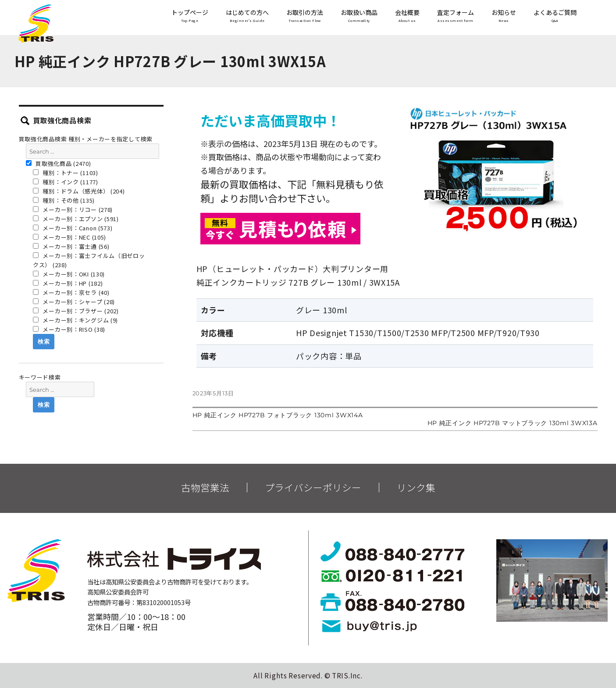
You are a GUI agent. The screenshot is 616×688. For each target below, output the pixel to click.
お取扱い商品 (359, 16)
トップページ (190, 16)
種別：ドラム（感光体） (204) (79, 191)
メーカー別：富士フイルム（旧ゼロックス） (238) (89, 260)
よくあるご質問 (555, 16)
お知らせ (504, 16)
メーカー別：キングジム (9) (75, 320)
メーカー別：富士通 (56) (71, 246)
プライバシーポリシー (313, 487)
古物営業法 (205, 487)
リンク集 (416, 487)
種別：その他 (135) (64, 200)
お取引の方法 (305, 16)
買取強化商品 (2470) (59, 163)
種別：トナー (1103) (66, 173)
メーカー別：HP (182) (68, 283)
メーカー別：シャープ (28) (74, 302)
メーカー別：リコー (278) (73, 210)
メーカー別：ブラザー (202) (76, 311)
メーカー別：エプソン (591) (76, 219)
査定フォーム (456, 16)
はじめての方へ (247, 16)
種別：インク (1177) (66, 182)
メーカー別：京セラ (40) (71, 292)
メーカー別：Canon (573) (73, 228)
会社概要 (407, 16)
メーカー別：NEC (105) (69, 237)
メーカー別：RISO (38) (69, 329)
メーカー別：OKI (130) (69, 274)
